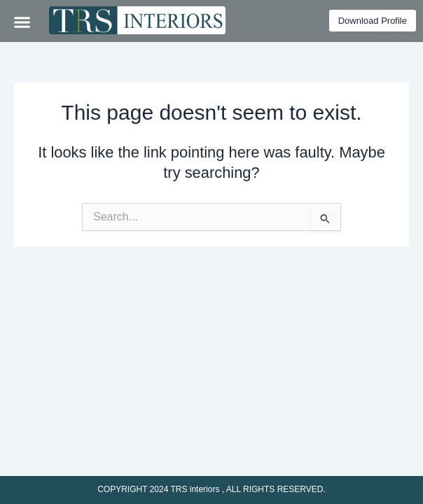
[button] (22, 22)
